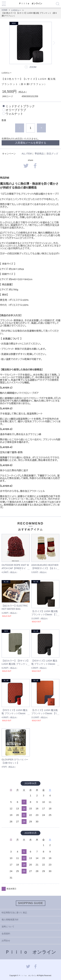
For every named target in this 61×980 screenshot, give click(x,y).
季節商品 (39, 154)
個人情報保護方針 (10, 920)
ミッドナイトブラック (20, 106)
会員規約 (6, 934)
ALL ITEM (27, 154)
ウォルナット (14, 114)
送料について (8, 927)
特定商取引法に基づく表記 (14, 913)
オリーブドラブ (16, 110)
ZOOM (33, 67)
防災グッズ (52, 154)
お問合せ (6, 941)
